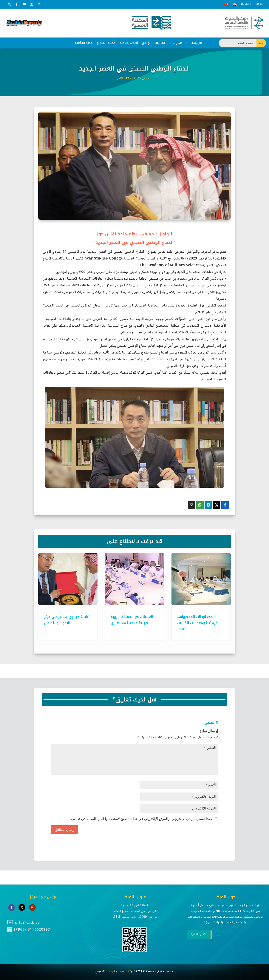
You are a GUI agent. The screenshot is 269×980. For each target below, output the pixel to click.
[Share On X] (217, 505)
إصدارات (178, 43)
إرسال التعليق (65, 830)
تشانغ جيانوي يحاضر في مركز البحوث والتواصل (67, 620)
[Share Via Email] (191, 505)
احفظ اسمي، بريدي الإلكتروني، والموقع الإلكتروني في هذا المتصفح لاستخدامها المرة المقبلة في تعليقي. (142, 819)
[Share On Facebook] (225, 505)
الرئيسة (197, 43)
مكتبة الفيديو (106, 43)
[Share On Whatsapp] (200, 505)
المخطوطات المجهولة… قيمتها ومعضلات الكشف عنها (198, 623)
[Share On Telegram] (208, 505)
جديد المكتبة (84, 43)
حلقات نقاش (124, 78)
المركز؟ (260, 4)
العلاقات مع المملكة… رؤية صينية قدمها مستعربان (132, 620)
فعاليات (160, 43)
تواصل (146, 43)
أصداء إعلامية (129, 43)
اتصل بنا (246, 4)
